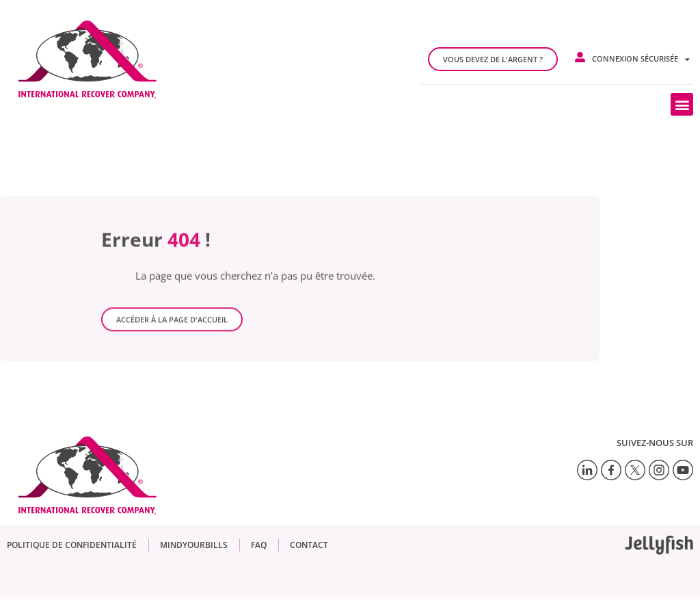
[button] (682, 104)
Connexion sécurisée (641, 59)
